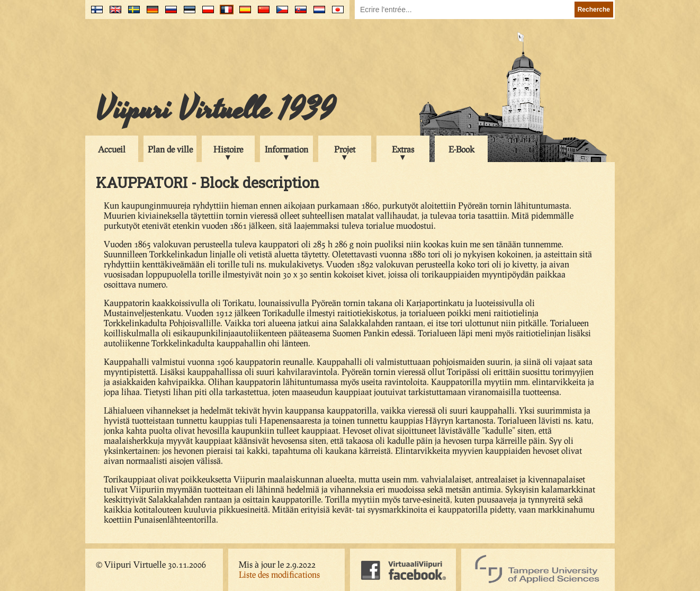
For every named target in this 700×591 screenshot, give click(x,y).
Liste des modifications (279, 574)
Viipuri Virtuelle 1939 (216, 110)
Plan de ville (170, 149)
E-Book (461, 149)
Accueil (112, 149)
